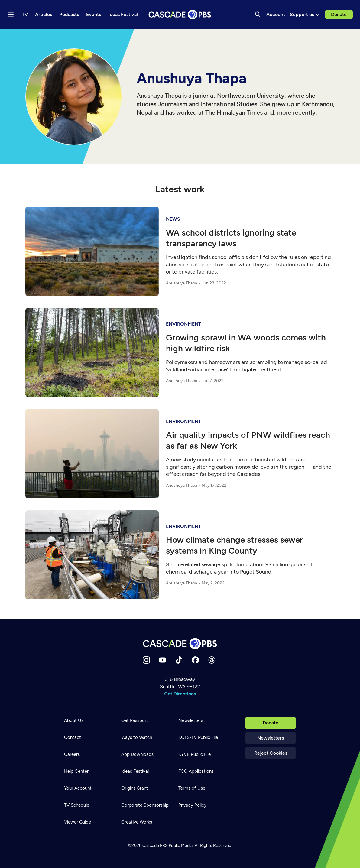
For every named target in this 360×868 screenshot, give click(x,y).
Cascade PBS (155, 845)
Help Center (76, 771)
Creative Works (137, 822)
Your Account (78, 788)
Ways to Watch (137, 737)
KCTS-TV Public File (198, 737)
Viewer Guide (78, 822)
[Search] (258, 15)
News (173, 219)
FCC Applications (196, 771)
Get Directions (180, 694)
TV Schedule (77, 805)
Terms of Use (192, 788)
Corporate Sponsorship (145, 805)
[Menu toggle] (11, 15)
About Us (74, 720)
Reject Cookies (271, 753)
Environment (183, 324)
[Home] (180, 644)
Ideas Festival (135, 771)
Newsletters (271, 738)
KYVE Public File (195, 754)
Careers (72, 754)
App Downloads (137, 754)
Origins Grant (135, 788)
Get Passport (135, 720)
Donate (339, 14)
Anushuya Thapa (182, 283)
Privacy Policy (192, 805)
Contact (73, 737)
